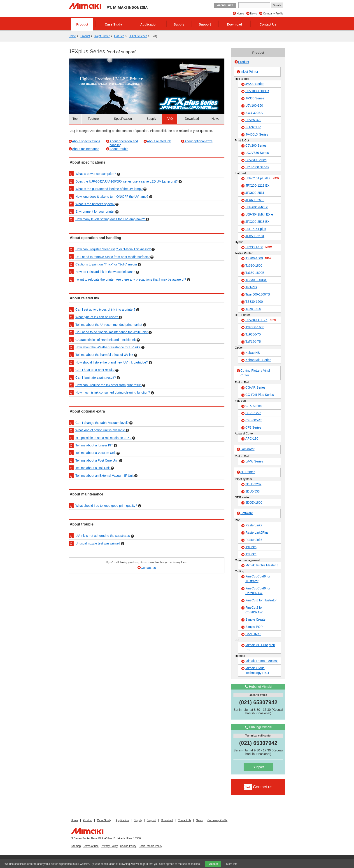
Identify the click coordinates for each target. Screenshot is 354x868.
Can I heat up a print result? (95, 370)
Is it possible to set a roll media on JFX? (104, 438)
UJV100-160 (254, 106)
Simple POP (254, 627)
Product (82, 24)
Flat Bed (119, 36)
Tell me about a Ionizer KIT (95, 445)
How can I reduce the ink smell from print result (109, 385)
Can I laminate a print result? (96, 378)
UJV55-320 (253, 120)
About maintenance (86, 149)
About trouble (119, 149)
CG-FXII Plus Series (260, 395)
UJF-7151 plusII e (262, 178)
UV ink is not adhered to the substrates (103, 536)
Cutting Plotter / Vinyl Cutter (255, 373)
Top (75, 119)
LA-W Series (254, 461)
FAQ (170, 119)
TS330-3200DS (256, 280)
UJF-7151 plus (256, 229)
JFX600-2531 (255, 193)
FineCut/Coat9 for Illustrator (258, 579)
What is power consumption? (96, 174)
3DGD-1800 (254, 502)
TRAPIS (251, 287)
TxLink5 (251, 547)
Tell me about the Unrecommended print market (109, 325)
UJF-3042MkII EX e (259, 214)
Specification (123, 119)
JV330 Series (255, 98)
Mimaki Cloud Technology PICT (257, 670)
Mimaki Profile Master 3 (262, 565)
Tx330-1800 (254, 265)
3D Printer (248, 472)
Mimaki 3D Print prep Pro (260, 647)
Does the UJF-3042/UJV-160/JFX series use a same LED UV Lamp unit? (127, 181)
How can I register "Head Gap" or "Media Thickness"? (113, 249)
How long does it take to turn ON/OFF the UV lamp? (112, 197)
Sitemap (76, 846)
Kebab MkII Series (258, 360)
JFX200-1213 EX (257, 185)
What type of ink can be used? (97, 317)
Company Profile (273, 14)
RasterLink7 (254, 525)
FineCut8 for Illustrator (261, 600)
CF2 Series (253, 427)
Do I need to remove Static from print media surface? (113, 257)
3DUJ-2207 (253, 484)
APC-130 (252, 439)
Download (234, 24)
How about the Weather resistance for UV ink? (108, 347)
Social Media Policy (150, 846)
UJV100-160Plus (257, 91)
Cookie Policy (128, 846)
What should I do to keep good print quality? (107, 506)
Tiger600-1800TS (258, 294)
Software (247, 513)
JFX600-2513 (255, 200)
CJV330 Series (256, 160)
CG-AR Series (255, 387)
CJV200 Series (256, 145)
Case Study (113, 24)
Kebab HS (253, 353)
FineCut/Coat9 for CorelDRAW (258, 591)
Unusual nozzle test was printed (98, 543)
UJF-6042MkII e (257, 207)
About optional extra (199, 141)
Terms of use (91, 846)
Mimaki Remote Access (262, 661)
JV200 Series (255, 84)
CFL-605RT (254, 420)
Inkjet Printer (102, 36)
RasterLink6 (254, 540)
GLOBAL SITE (225, 6)
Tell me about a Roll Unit (93, 468)
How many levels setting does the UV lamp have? (111, 219)
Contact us (148, 568)
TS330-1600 (254, 302)
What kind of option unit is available (101, 430)
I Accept (213, 864)
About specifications (86, 141)
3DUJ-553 (253, 491)
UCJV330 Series (257, 153)
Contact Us (268, 24)
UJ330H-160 (259, 247)
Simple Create (255, 619)
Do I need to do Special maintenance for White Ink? (112, 332)
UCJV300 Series (257, 167)
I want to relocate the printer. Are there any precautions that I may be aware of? (131, 279)
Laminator (247, 449)
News (254, 14)
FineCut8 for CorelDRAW (254, 610)
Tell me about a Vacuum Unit (96, 453)
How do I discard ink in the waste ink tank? (105, 272)
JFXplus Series (138, 36)
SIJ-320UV (253, 127)
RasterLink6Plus (257, 533)
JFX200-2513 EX (257, 222)
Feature (93, 119)
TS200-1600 (258, 258)
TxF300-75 (253, 334)
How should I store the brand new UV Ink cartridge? (112, 362)
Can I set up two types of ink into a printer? (106, 310)
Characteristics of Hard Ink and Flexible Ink (106, 340)
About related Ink (159, 141)
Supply (179, 24)
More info (232, 864)
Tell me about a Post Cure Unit (97, 460)
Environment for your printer (95, 211)
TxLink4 (251, 554)
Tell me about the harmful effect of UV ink (105, 355)
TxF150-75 (253, 342)
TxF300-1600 (255, 327)
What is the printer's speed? (95, 204)
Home (240, 14)
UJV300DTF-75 (261, 320)
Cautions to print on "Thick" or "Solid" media (107, 264)
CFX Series (254, 406)
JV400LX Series (257, 134)
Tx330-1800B (255, 273)
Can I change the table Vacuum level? (102, 423)
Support (205, 24)
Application (149, 24)
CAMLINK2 (253, 634)
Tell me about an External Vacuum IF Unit (105, 476)
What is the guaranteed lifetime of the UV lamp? (109, 189)
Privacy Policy (109, 846)
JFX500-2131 (255, 236)
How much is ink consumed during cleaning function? (113, 392)
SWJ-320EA (254, 113)
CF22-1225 (253, 413)
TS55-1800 (253, 309)
